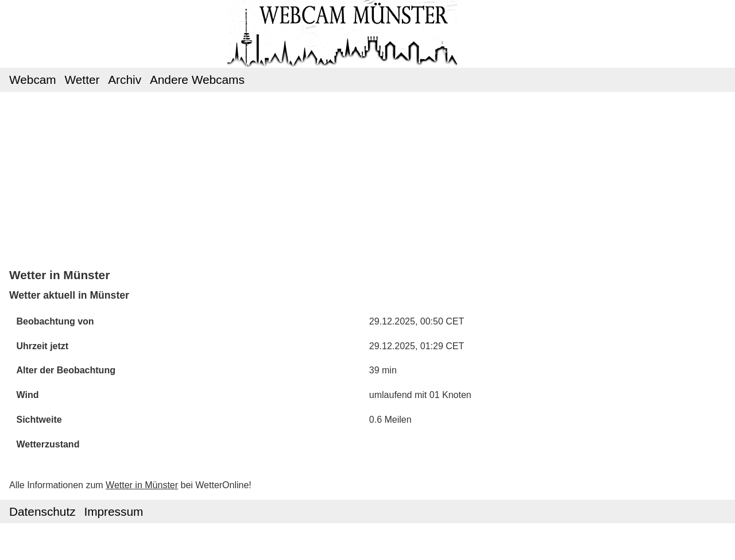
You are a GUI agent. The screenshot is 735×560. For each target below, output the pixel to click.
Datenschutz (42, 511)
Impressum (113, 511)
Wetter (82, 80)
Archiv (125, 80)
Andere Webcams (197, 80)
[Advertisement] (368, 179)
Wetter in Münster (142, 485)
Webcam (33, 80)
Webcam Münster (367, 24)
